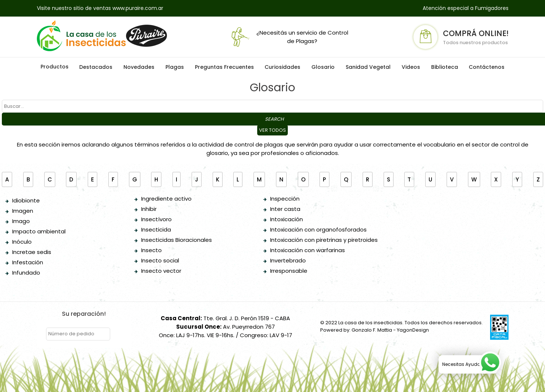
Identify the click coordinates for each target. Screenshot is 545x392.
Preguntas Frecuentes (224, 67)
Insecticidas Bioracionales (177, 240)
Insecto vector (161, 271)
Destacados (96, 67)
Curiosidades (282, 67)
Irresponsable (289, 271)
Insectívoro (156, 219)
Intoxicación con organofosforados (318, 229)
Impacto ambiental (39, 231)
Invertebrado (288, 260)
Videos (411, 67)
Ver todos (272, 130)
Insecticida (156, 229)
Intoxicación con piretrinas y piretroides (324, 240)
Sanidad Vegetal (368, 67)
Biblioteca (445, 67)
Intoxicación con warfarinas (308, 250)
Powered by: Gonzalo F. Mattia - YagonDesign (375, 330)
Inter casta (285, 209)
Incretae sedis (32, 252)
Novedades (139, 67)
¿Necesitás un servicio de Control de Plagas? (288, 37)
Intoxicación (287, 219)
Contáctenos (487, 67)
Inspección (285, 199)
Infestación (28, 262)
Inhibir (149, 209)
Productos (55, 67)
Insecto (151, 250)
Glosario (323, 67)
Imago (21, 221)
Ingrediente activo (166, 199)
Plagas (175, 67)
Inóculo (22, 242)
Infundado (26, 273)
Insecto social (160, 260)
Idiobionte (26, 200)
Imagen (23, 211)
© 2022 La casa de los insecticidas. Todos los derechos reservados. (401, 323)
